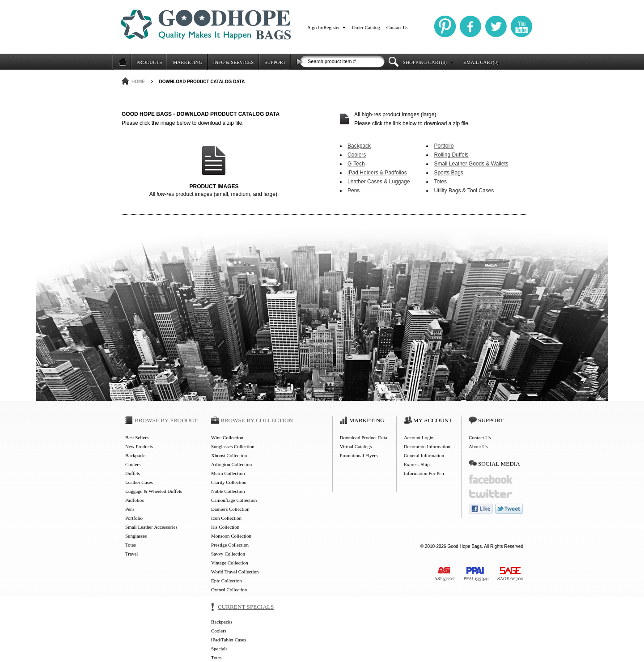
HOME (138, 82)
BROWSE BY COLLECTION (257, 420)
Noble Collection (228, 491)
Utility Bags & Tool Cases (464, 191)
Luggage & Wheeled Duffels (154, 491)
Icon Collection (226, 518)
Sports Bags (448, 173)
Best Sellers (137, 437)
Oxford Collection (229, 590)
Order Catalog (366, 27)
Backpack (359, 146)
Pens (354, 191)
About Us (478, 446)
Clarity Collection (229, 482)
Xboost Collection (229, 455)
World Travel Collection (235, 572)
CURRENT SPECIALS (246, 607)
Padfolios (135, 500)
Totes (440, 182)
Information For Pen (424, 473)
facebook (491, 479)
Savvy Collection (228, 554)
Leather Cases (139, 482)
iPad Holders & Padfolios (377, 173)
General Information (424, 455)
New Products (139, 446)
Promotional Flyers (359, 455)
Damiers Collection (230, 509)
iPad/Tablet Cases (229, 640)
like (481, 509)
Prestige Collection (230, 545)
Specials (219, 649)
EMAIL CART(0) (481, 62)
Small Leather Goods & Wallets (471, 164)
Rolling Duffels (451, 155)
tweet (509, 509)
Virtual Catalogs (356, 446)
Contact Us (397, 27)
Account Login (419, 437)
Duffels (133, 473)
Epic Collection (227, 581)
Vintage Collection (230, 563)
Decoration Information (427, 446)
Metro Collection (228, 473)
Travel (131, 554)
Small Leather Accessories (151, 527)
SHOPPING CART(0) (425, 62)
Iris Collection (225, 527)
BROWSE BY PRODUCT (166, 420)
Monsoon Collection (231, 536)
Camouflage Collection (234, 500)
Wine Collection (227, 437)
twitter (491, 494)
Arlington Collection (231, 464)
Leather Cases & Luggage (379, 182)
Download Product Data (364, 437)
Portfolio (444, 146)
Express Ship (417, 464)
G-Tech (356, 164)
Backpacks (136, 455)
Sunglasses (136, 536)
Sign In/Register (324, 27)
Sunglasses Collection (233, 446)
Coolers (357, 155)
